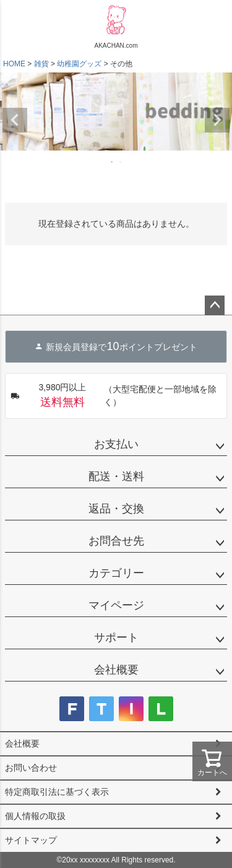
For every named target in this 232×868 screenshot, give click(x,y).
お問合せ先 (116, 541)
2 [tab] (121, 162)
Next (217, 120)
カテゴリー (116, 573)
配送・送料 (116, 476)
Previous (15, 120)
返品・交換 (116, 509)
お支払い (116, 444)
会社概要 (116, 670)
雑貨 (41, 64)
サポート (116, 638)
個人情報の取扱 (35, 816)
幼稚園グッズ (79, 64)
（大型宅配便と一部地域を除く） (114, 396)
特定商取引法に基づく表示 (57, 792)
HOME (14, 64)
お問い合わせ (31, 768)
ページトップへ (215, 305)
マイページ (116, 605)
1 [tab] (113, 162)
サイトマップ (31, 840)
